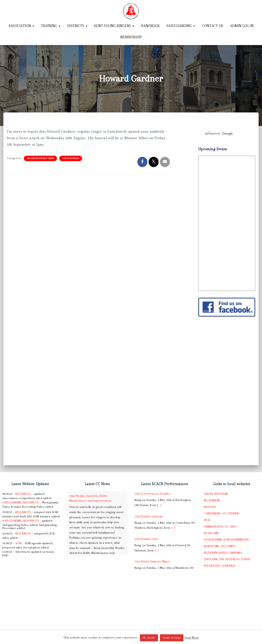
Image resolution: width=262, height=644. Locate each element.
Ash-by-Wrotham (216, 494)
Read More (192, 637)
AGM (18, 543)
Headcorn (211, 533)
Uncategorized (71, 158)
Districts (77, 26)
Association (21, 26)
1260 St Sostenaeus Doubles (153, 494)
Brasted (210, 507)
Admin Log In (242, 26)
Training (51, 26)
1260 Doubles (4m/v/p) (149, 516)
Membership (131, 37)
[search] (221, 134)
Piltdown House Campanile (223, 553)
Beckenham (212, 500)
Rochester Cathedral (220, 566)
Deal (207, 520)
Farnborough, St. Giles (220, 526)
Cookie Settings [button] (172, 638)
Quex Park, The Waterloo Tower (227, 559)
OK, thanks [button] (149, 638)
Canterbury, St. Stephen (221, 513)
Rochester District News (40, 158)
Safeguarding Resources (21, 502)
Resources (23, 494)
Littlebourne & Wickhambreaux (226, 540)
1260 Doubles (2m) (146, 539)
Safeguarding (181, 26)
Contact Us (213, 26)
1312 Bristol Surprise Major (152, 561)
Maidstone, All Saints (220, 546)
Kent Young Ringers (114, 26)
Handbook (150, 26)
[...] (159, 505)
